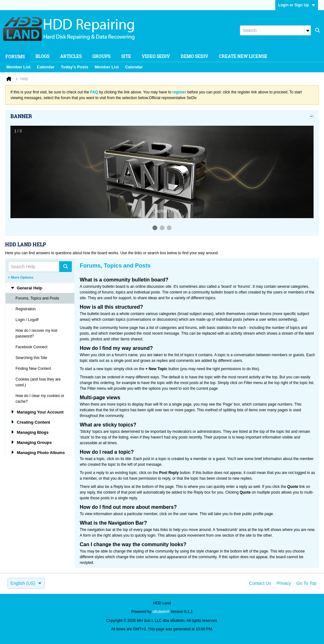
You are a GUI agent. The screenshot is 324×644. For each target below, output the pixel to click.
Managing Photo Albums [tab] (38, 453)
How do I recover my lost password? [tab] (36, 333)
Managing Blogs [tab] (29, 432)
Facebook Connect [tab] (31, 347)
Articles (71, 56)
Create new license (243, 56)
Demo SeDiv (194, 56)
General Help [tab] (26, 288)
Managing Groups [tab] (31, 442)
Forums (15, 57)
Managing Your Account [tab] (37, 412)
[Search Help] (40, 267)
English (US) (26, 583)
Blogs (42, 56)
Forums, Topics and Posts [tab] (37, 298)
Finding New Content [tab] (33, 369)
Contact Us (260, 583)
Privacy (284, 583)
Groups (101, 56)
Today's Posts (75, 67)
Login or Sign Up (297, 5)
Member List (19, 67)
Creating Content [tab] (30, 422)
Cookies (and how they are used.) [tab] (38, 382)
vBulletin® (161, 612)
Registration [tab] (26, 309)
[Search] (275, 30)
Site (126, 56)
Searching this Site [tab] (31, 358)
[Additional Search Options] (308, 30)
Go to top (306, 583)
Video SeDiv (156, 56)
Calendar (46, 67)
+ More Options (21, 277)
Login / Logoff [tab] (27, 320)
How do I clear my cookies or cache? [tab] (40, 399)
